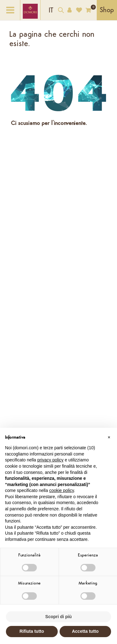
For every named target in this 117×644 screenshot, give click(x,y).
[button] (109, 438)
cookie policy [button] (62, 490)
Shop (107, 10)
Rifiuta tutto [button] (32, 631)
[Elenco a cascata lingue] (51, 10)
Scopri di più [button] (58, 617)
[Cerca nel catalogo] (61, 11)
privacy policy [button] (51, 460)
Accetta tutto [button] (85, 631)
